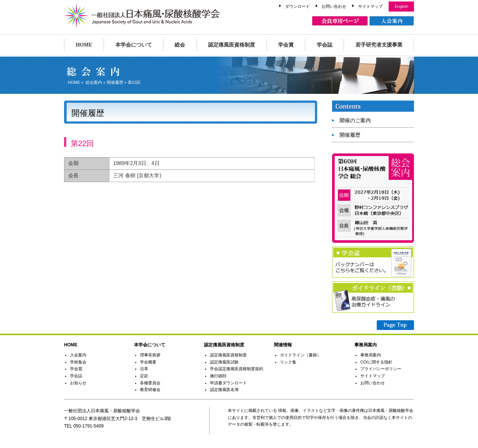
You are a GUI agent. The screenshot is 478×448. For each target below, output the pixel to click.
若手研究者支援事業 (379, 45)
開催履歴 (115, 82)
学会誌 (325, 45)
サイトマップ (370, 6)
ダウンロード (297, 6)
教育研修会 (150, 390)
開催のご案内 (355, 120)
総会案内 (94, 82)
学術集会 (78, 362)
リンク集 (288, 362)
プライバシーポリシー (381, 369)
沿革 (144, 369)
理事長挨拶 (150, 355)
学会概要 (148, 362)
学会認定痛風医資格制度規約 (237, 369)
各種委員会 (150, 383)
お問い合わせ (334, 6)
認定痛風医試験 (224, 362)
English (401, 6)
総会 (180, 45)
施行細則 (218, 376)
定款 (144, 376)
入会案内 (78, 355)
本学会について (134, 45)
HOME (84, 45)
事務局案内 (371, 355)
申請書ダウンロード (228, 383)
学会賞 (286, 45)
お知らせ (78, 383)
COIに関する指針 (376, 362)
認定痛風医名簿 (224, 390)
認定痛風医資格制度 (232, 45)
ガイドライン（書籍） (300, 355)
